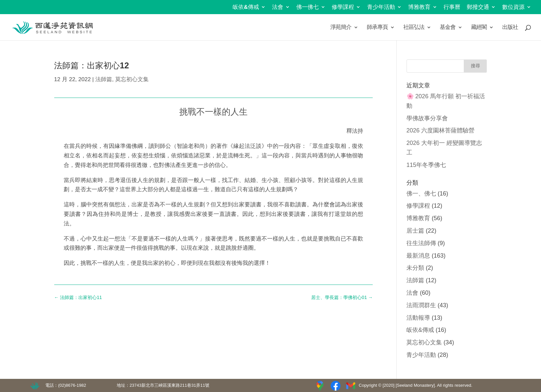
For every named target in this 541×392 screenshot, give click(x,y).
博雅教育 (419, 7)
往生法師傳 (421, 243)
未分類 (415, 268)
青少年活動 (381, 7)
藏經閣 (479, 28)
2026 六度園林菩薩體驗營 (441, 130)
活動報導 (418, 318)
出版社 (510, 28)
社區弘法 (414, 28)
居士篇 (415, 231)
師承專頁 (377, 28)
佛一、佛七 (421, 194)
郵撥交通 (478, 7)
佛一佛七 (308, 7)
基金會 (448, 28)
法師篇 (104, 79)
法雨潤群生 (421, 305)
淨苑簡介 (341, 28)
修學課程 (343, 7)
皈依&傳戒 (246, 7)
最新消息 (418, 256)
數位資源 (513, 7)
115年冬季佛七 (426, 165)
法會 (278, 7)
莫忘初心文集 (132, 79)
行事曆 (452, 7)
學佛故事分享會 (427, 118)
